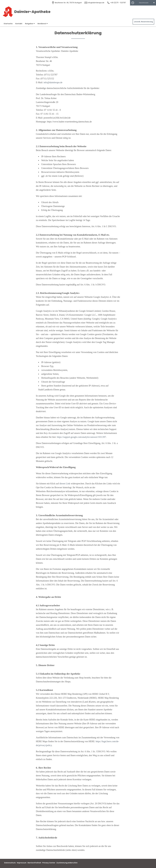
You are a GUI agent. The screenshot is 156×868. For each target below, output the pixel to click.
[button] (143, 3)
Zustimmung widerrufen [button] (67, 863)
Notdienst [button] (43, 24)
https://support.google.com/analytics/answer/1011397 (81, 437)
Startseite (8, 24)
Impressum (22, 863)
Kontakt (19, 24)
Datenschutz (10, 863)
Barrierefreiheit (34, 863)
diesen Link (65, 484)
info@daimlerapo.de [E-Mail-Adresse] (94, 3)
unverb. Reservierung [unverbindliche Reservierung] (143, 22)
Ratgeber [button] (30, 24)
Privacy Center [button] (49, 863)
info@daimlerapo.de (53, 82)
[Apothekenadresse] (67, 3)
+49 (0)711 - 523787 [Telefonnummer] (116, 3)
